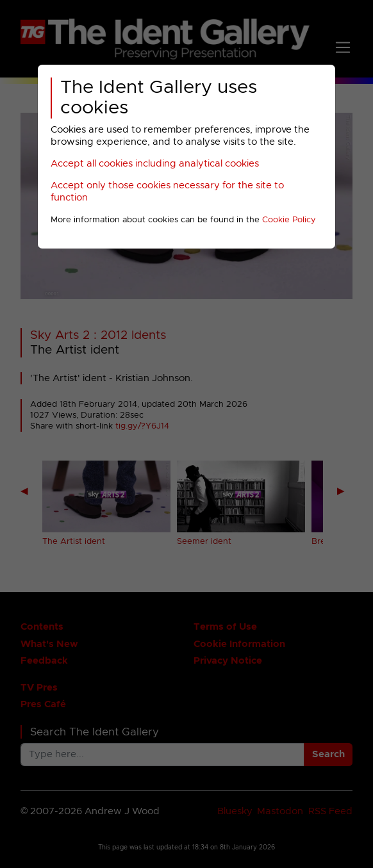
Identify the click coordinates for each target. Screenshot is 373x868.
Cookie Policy (289, 220)
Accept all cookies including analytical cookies (155, 164)
